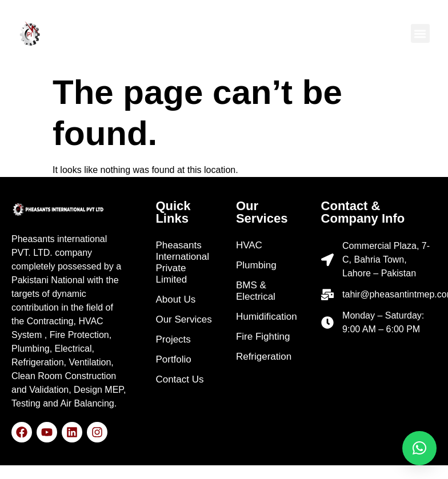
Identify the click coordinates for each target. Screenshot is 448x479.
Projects (173, 339)
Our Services (183, 319)
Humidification (267, 317)
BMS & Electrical (256, 291)
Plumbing (256, 265)
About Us (175, 299)
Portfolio (173, 359)
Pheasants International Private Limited (182, 262)
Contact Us (179, 379)
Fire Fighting (263, 337)
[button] (420, 33)
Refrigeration (264, 357)
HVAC (249, 245)
